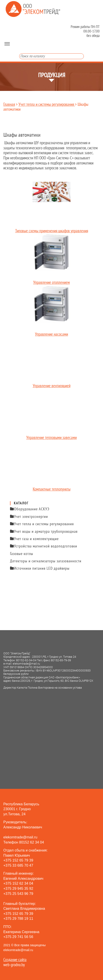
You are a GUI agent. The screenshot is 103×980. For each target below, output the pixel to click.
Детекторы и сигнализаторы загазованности (46, 561)
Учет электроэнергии (29, 517)
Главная (9, 104)
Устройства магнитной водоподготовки (44, 546)
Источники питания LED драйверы (40, 568)
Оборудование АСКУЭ (30, 509)
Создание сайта (15, 960)
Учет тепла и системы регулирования (47, 104)
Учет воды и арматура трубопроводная (44, 532)
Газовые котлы (22, 554)
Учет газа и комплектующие (34, 539)
